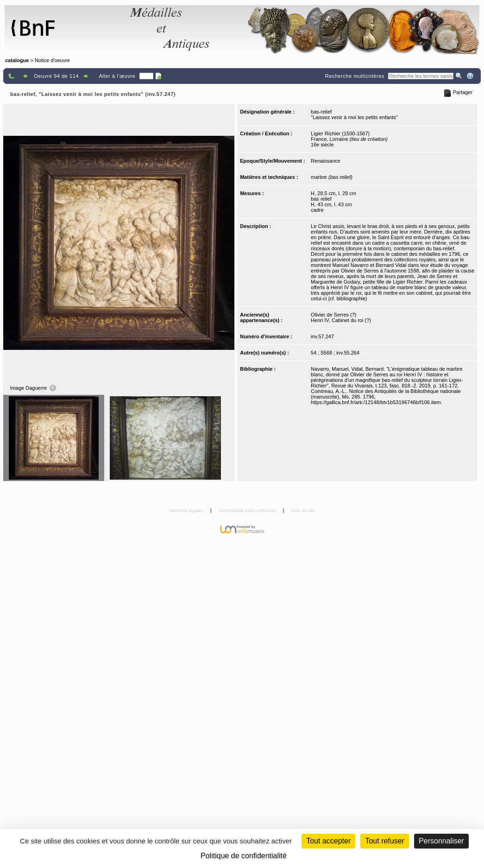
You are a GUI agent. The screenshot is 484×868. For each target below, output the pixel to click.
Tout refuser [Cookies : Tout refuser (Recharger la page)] (384, 841)
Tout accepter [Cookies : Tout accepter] (328, 841)
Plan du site (303, 510)
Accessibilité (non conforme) (248, 510)
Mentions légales (187, 510)
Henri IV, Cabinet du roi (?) (341, 320)
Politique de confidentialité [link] (244, 856)
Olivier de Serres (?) (333, 315)
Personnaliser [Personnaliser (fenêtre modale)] (441, 841)
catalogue (17, 60)
